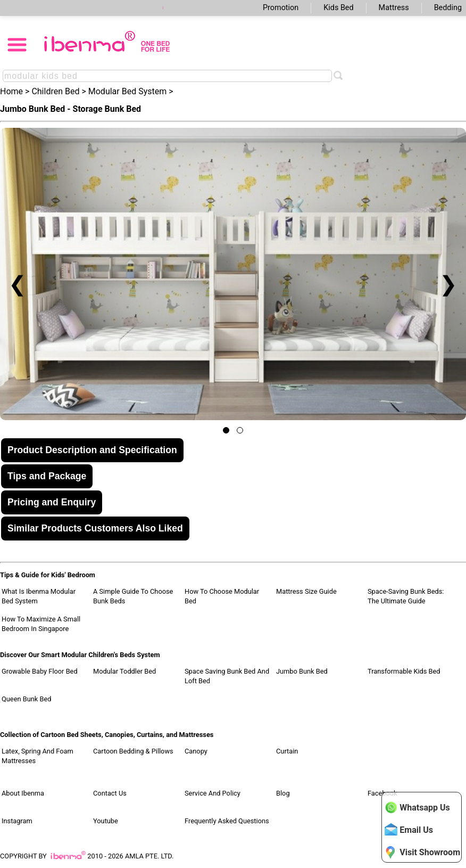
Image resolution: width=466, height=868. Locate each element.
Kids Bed (338, 8)
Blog (283, 793)
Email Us (409, 830)
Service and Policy (213, 793)
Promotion (281, 8)
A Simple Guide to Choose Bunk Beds (133, 596)
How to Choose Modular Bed (222, 596)
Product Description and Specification (92, 450)
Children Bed (55, 91)
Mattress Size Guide (306, 591)
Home (11, 91)
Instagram (17, 821)
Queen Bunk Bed (26, 699)
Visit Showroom (422, 852)
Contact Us (110, 793)
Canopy (196, 751)
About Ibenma (23, 793)
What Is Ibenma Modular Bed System (39, 596)
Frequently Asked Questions (227, 821)
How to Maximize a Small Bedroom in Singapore (41, 624)
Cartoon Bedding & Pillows (133, 751)
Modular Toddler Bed (124, 671)
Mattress (394, 8)
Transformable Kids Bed (404, 671)
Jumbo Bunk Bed (302, 671)
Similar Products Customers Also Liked (95, 528)
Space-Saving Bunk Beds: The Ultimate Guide (406, 596)
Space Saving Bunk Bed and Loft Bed (227, 676)
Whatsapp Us (417, 807)
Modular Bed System (127, 91)
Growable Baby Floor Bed (40, 671)
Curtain (287, 751)
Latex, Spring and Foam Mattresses (38, 756)
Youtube (106, 821)
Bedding (448, 8)
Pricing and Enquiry (52, 502)
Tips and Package (47, 476)
